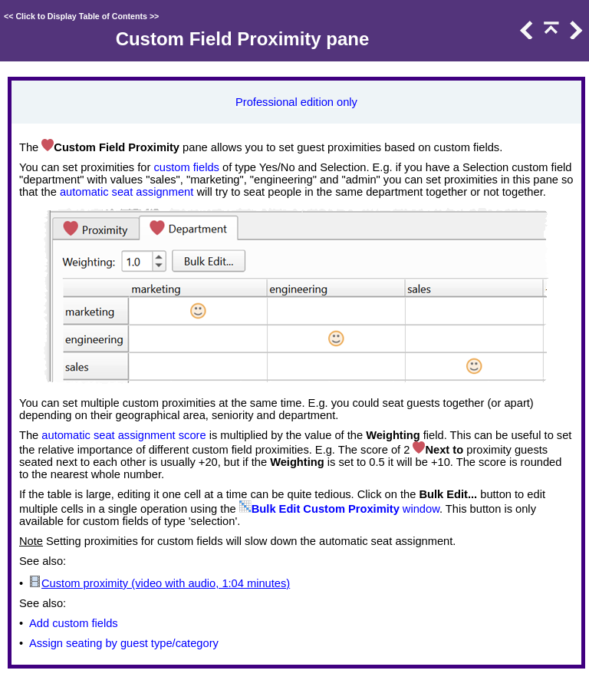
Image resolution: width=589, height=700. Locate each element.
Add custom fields (74, 623)
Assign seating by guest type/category (124, 643)
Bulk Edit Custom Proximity (326, 509)
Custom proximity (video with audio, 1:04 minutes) (166, 583)
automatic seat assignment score (123, 435)
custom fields (186, 167)
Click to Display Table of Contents (81, 16)
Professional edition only (296, 102)
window (420, 509)
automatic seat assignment (127, 192)
